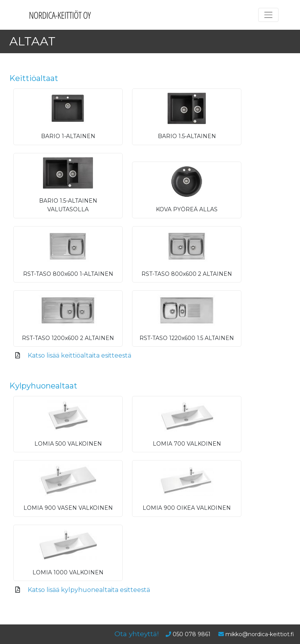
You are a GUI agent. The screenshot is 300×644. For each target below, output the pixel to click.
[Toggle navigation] (268, 15)
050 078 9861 (192, 634)
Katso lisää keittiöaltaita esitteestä (79, 355)
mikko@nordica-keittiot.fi (260, 634)
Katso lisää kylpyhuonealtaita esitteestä (89, 590)
